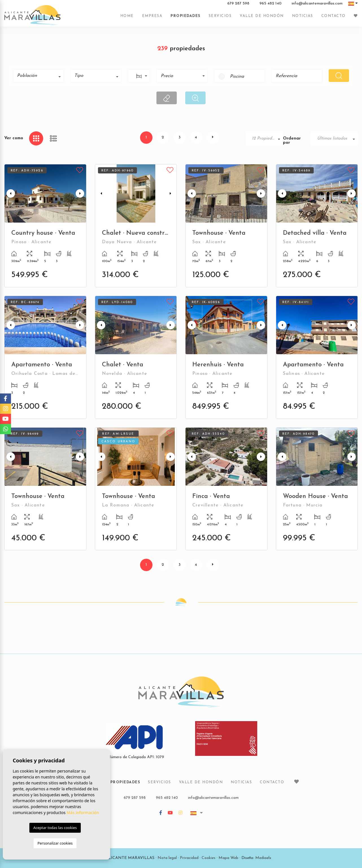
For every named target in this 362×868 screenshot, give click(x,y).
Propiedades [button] (186, 18)
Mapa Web (228, 858)
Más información (83, 812)
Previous (10, 193)
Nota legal (167, 858)
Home (127, 18)
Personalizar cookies (55, 843)
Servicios (220, 18)
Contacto (333, 18)
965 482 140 (271, 5)
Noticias (303, 18)
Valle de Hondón (262, 18)
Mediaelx (263, 858)
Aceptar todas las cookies (55, 828)
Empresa (152, 18)
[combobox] (38, 76)
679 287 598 (238, 5)
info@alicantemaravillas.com (317, 5)
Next (81, 193)
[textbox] (40, 76)
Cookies (209, 858)
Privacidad (189, 858)
